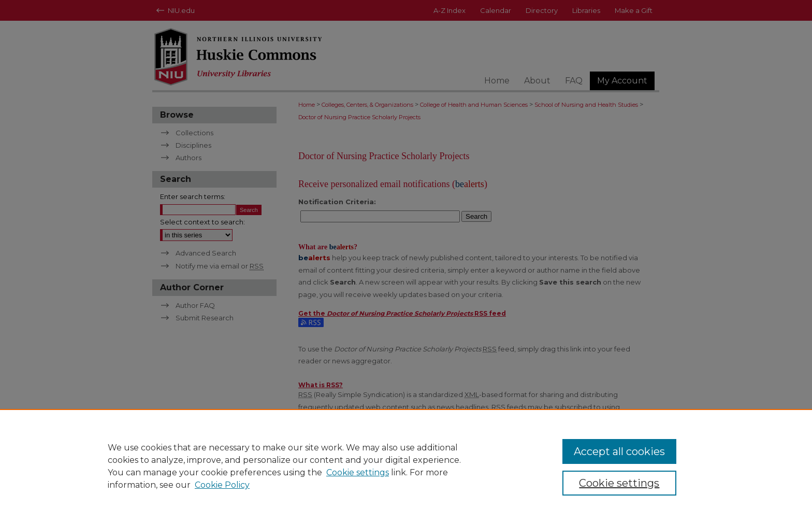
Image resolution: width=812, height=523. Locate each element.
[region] (406, 466)
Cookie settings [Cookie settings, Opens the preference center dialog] (619, 483)
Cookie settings (358, 472)
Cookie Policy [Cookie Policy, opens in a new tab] (222, 485)
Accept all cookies (619, 451)
